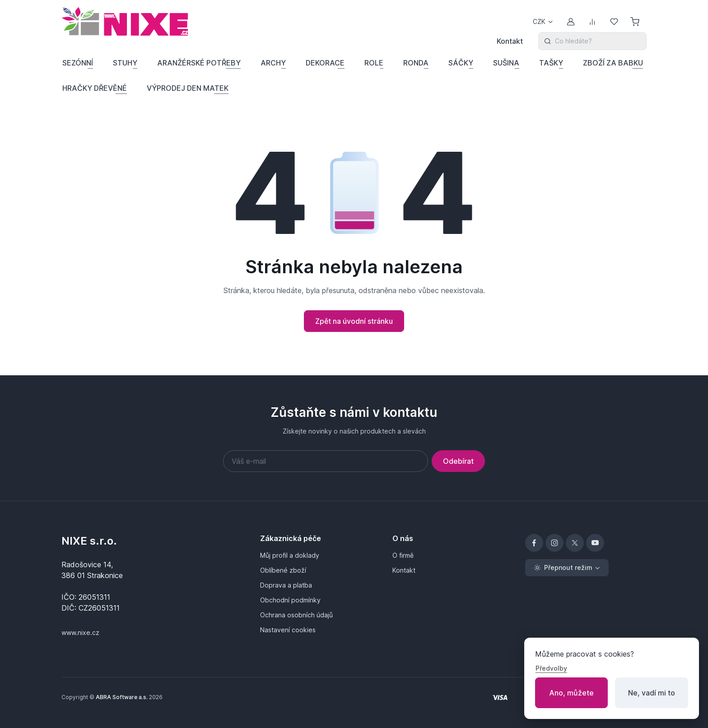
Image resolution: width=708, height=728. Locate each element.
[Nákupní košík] (636, 22)
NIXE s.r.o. (89, 541)
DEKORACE (325, 63)
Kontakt (510, 41)
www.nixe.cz (80, 632)
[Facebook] (534, 543)
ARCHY (273, 63)
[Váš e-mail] (326, 461)
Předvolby (551, 668)
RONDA (416, 63)
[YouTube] (595, 543)
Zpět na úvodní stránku (354, 321)
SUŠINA (506, 63)
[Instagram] (554, 543)
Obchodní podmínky (290, 600)
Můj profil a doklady (290, 555)
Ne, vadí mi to (652, 693)
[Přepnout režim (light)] (567, 568)
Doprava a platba (286, 585)
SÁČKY (461, 63)
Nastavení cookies (288, 630)
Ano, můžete (571, 693)
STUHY (125, 63)
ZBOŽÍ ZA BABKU (613, 63)
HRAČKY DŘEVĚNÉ (95, 88)
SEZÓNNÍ (78, 63)
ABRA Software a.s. (122, 697)
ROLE (374, 63)
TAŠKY (551, 63)
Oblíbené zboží (283, 570)
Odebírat (458, 461)
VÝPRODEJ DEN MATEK (188, 88)
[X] (575, 543)
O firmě (403, 555)
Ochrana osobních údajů (296, 615)
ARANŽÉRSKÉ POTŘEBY (199, 63)
